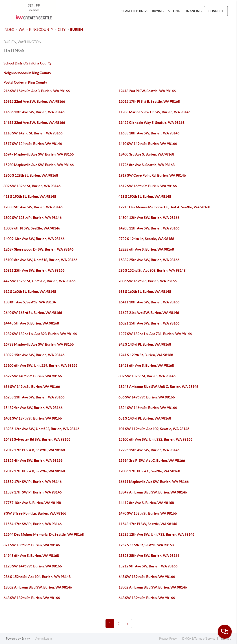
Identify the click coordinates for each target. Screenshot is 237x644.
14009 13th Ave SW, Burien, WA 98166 (34, 239)
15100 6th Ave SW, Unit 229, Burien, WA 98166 (40, 365)
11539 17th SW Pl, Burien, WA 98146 (33, 482)
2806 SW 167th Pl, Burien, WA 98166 (148, 281)
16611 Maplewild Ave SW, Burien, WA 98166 (154, 482)
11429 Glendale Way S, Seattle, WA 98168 (151, 123)
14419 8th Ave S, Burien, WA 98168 (146, 503)
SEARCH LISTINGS (135, 11)
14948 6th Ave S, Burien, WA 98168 (31, 556)
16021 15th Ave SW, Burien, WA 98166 (149, 323)
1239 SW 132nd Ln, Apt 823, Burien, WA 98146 (40, 334)
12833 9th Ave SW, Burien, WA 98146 (33, 207)
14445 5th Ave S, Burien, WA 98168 (31, 323)
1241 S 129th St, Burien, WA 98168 (146, 355)
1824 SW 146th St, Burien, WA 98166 (148, 408)
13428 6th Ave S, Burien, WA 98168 (146, 365)
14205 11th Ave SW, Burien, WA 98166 (149, 228)
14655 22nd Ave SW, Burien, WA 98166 (34, 123)
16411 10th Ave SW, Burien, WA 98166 (149, 302)
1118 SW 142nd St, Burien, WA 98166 (33, 133)
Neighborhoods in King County (27, 73)
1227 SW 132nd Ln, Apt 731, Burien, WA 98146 (155, 334)
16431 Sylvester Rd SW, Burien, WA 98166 (37, 439)
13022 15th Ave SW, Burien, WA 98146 (34, 355)
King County (41, 29)
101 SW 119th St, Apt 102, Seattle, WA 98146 (154, 429)
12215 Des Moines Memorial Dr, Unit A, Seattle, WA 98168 (164, 207)
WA (22, 29)
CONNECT (216, 11)
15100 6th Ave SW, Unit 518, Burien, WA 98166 (40, 260)
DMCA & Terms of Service (199, 639)
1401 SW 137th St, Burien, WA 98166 (33, 418)
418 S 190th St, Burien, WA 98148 (30, 196)
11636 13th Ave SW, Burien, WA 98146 (34, 112)
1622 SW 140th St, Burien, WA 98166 (33, 376)
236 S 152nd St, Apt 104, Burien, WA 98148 (37, 577)
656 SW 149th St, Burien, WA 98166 (32, 387)
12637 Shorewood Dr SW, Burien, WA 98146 (38, 249)
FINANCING (193, 11)
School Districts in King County (28, 63)
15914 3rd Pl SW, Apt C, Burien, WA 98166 (152, 461)
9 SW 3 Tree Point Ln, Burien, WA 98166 (35, 513)
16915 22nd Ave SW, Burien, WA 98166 (34, 101)
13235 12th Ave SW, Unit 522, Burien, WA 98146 (41, 429)
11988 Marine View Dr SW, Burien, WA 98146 (154, 112)
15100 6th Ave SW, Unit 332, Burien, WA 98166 (155, 439)
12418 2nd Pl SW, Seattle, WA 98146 (147, 91)
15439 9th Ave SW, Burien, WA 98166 (33, 408)
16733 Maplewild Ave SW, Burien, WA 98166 (39, 344)
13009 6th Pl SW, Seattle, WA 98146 (32, 228)
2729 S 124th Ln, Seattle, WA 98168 (146, 239)
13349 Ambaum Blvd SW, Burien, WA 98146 (153, 492)
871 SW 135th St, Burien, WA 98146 (32, 545)
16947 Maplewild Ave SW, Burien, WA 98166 (39, 154)
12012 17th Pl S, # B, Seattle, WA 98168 (149, 101)
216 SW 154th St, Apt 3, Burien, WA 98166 (37, 91)
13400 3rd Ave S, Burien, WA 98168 (146, 154)
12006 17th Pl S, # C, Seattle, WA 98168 (149, 471)
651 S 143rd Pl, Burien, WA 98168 (145, 418)
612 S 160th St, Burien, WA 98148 (30, 292)
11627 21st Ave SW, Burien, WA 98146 (149, 313)
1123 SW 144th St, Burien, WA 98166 (33, 566)
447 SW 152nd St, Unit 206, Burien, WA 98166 (39, 281)
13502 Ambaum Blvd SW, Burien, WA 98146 (38, 587)
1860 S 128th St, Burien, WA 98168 (31, 175)
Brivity (26, 639)
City (62, 29)
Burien (77, 29)
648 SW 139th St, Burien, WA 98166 (147, 577)
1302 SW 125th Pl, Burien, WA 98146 (33, 218)
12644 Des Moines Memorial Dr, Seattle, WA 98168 (44, 534)
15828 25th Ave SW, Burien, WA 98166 (149, 556)
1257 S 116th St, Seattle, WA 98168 (146, 545)
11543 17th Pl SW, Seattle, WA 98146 (148, 524)
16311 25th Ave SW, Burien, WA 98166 (34, 270)
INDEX (9, 29)
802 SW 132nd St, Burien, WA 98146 (32, 186)
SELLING (174, 11)
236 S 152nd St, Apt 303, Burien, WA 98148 (152, 270)
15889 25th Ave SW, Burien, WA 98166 (149, 260)
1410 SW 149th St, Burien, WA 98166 (148, 144)
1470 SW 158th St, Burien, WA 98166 (148, 513)
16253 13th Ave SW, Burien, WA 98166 (34, 397)
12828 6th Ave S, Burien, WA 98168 (146, 249)
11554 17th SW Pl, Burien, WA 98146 (33, 524)
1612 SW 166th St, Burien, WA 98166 (148, 186)
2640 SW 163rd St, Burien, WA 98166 (33, 313)
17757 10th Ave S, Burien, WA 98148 (32, 503)
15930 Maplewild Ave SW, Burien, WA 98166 (39, 165)
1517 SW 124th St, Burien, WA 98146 (33, 144)
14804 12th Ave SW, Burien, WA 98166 (149, 218)
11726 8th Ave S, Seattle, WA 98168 (147, 165)
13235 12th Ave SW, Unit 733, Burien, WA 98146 (156, 534)
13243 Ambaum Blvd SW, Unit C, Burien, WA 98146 (158, 387)
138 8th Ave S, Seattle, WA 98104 (30, 302)
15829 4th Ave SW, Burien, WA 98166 (33, 461)
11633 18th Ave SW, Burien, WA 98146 (149, 133)
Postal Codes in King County (25, 82)
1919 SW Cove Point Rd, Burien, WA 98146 (152, 175)
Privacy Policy (168, 639)
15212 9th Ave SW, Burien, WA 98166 (148, 566)
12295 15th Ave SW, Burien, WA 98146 (149, 450)
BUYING (158, 11)
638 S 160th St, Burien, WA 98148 (145, 292)
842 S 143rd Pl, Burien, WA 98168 (145, 344)
